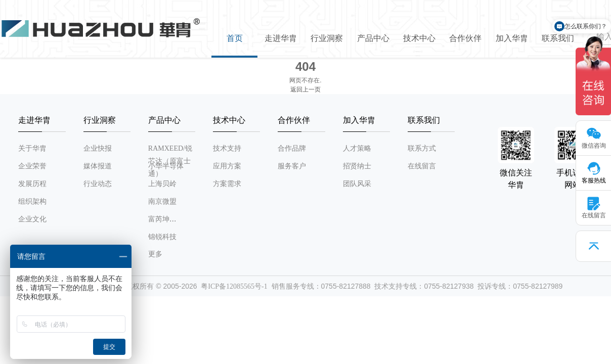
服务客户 (292, 166)
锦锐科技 (162, 237)
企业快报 (98, 148)
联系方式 (422, 148)
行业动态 (98, 184)
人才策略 (357, 148)
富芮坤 (159, 219)
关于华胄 (32, 148)
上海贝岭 (162, 184)
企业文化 (32, 219)
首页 (235, 38)
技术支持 (227, 148)
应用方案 (227, 166)
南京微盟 (162, 201)
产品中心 (373, 38)
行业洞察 (327, 38)
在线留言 (422, 166)
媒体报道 (98, 166)
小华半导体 (166, 166)
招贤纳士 (357, 166)
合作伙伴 (465, 38)
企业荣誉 (32, 166)
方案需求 (227, 184)
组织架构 (32, 201)
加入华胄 (512, 38)
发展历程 (32, 184)
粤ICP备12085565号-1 (234, 286)
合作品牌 (292, 148)
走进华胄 (281, 38)
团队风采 (357, 184)
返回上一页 (305, 89)
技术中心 (419, 38)
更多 (155, 254)
